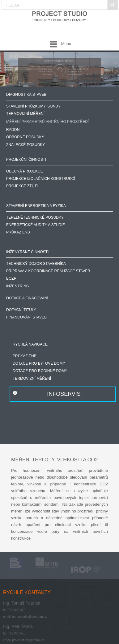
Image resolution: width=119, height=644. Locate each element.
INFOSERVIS (64, 394)
